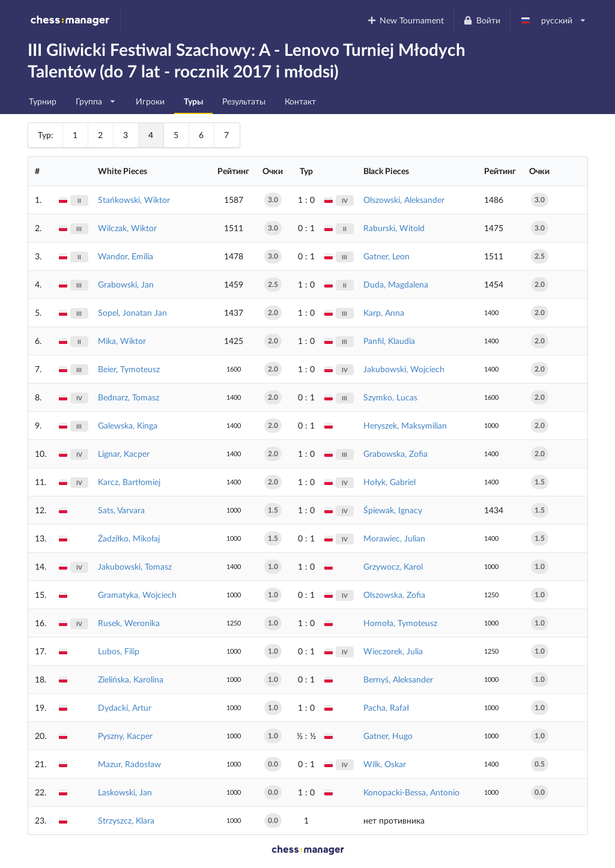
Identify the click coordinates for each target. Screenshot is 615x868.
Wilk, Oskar (385, 764)
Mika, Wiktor (122, 341)
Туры (193, 101)
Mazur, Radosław (129, 764)
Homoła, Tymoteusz (400, 623)
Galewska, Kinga (128, 425)
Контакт (300, 101)
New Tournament (405, 20)
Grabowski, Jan (126, 284)
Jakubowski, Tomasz (135, 566)
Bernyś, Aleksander (398, 679)
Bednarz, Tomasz (129, 397)
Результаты (244, 101)
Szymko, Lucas (390, 397)
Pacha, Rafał (386, 707)
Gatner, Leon (386, 256)
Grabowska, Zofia (395, 454)
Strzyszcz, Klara (126, 820)
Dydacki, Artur (125, 707)
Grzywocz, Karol (393, 566)
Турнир (43, 101)
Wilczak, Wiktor (127, 228)
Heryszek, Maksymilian (405, 425)
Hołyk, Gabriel (389, 482)
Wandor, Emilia (126, 256)
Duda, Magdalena (396, 284)
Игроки (150, 101)
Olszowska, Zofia (394, 595)
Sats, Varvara (121, 510)
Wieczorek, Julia (393, 651)
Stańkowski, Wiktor (134, 200)
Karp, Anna (384, 312)
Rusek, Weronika (129, 623)
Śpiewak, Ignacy (393, 510)
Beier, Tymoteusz (129, 369)
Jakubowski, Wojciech (404, 369)
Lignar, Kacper (124, 454)
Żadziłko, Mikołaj (129, 538)
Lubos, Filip (119, 651)
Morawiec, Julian (394, 538)
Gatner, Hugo (388, 736)
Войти (482, 20)
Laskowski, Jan (125, 792)
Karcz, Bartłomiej (129, 482)
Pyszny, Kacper (125, 736)
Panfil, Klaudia (389, 341)
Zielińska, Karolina (131, 679)
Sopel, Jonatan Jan (132, 312)
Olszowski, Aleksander (404, 200)
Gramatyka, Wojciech (137, 595)
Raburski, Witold (394, 228)
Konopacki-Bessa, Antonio (411, 792)
